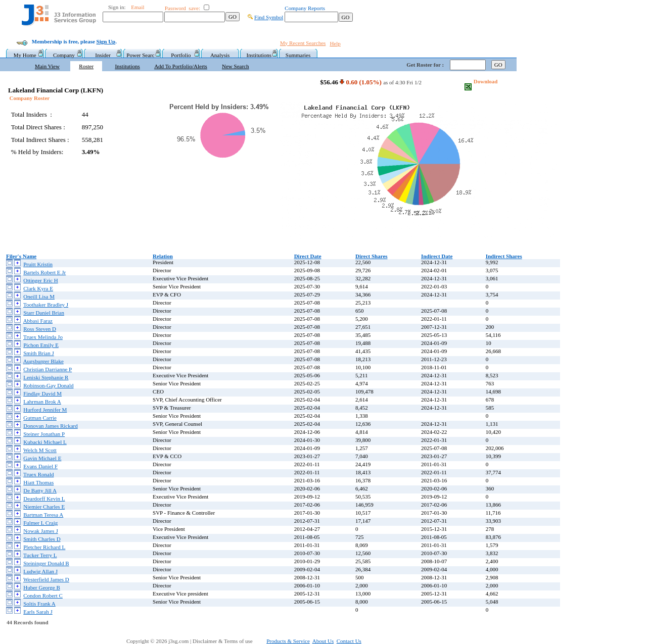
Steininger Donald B (46, 563)
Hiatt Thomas (38, 482)
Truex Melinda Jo (43, 337)
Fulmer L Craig (40, 523)
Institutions (259, 55)
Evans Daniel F (40, 466)
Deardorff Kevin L (44, 499)
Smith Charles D (42, 539)
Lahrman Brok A (42, 402)
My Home (25, 55)
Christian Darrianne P (48, 369)
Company (64, 55)
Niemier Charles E (44, 507)
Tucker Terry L (40, 555)
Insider (103, 55)
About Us (323, 641)
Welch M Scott (40, 450)
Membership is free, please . (74, 41)
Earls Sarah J (38, 612)
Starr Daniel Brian (44, 313)
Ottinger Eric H (40, 280)
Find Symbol (269, 17)
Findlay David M (42, 393)
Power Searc (142, 55)
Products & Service (288, 641)
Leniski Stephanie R (46, 377)
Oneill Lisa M (39, 296)
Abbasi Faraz (38, 321)
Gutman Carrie (40, 418)
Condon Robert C (43, 596)
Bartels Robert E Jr (44, 272)
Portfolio (181, 55)
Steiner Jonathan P (44, 434)
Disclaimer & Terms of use (228, 641)
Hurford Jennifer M (45, 410)
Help (335, 43)
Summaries (298, 55)
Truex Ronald (38, 474)
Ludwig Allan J (40, 571)
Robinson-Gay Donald (48, 385)
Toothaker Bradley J (46, 305)
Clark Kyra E (38, 288)
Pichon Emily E (41, 345)
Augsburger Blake (43, 361)
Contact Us (349, 641)
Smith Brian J (39, 353)
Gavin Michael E (42, 458)
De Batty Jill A (40, 490)
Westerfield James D (46, 579)
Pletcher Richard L (44, 547)
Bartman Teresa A (43, 515)
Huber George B (42, 587)
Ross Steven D (40, 329)
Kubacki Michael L (45, 442)
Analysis (220, 55)
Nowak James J (40, 531)
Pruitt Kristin (38, 264)
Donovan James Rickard (51, 426)
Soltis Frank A (39, 604)
